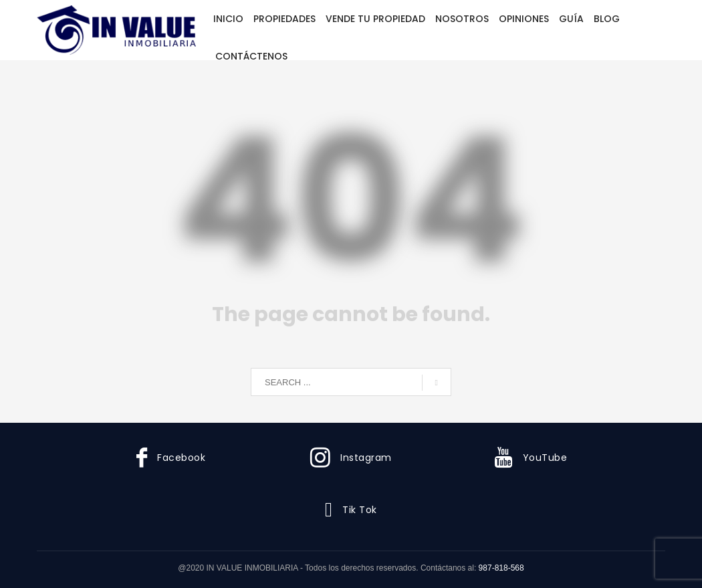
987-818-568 (501, 568)
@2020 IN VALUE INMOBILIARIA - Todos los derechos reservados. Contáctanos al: (328, 568)
